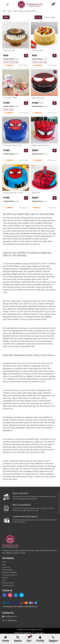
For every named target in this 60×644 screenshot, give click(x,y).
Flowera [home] (26, 630)
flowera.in (11, 244)
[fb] (5, 595)
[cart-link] (29, 639)
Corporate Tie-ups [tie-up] (8, 585)
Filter (6, 17)
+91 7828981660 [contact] (9, 621)
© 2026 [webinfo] (20, 630)
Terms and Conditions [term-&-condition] (9, 575)
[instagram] (11, 595)
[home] (30, 4)
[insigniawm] (38, 633)
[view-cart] (53, 5)
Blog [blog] (4, 565)
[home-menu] (6, 639)
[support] (53, 639)
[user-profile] (40, 639)
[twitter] (22, 595)
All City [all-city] (5, 562)
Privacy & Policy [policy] (7, 570)
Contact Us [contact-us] (6, 567)
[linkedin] (17, 595)
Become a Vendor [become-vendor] (8, 583)
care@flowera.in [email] (9, 616)
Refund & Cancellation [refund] (10, 572)
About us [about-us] (5, 578)
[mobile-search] (18, 639)
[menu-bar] (7, 5)
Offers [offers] (4, 580)
